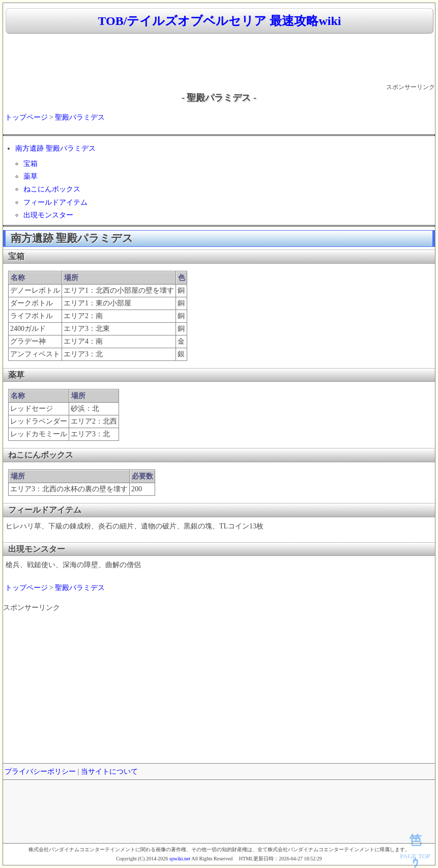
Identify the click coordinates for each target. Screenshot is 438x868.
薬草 (31, 176)
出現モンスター (48, 215)
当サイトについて (109, 772)
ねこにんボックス (52, 189)
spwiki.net (180, 859)
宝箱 (31, 164)
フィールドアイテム (55, 202)
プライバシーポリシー (40, 772)
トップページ (26, 117)
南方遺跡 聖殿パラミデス (55, 148)
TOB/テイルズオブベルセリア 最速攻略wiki (220, 21)
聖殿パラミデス (80, 117)
